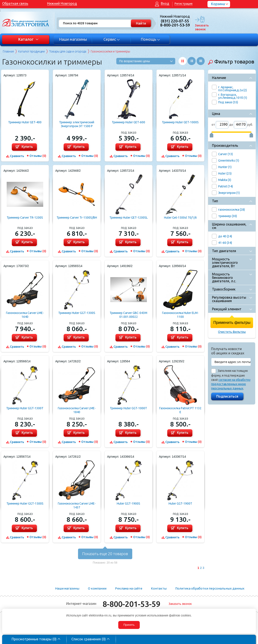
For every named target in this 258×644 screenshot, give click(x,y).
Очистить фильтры (232, 332)
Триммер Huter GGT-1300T (25, 408)
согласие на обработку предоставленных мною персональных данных (231, 384)
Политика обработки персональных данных (210, 588)
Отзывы (38, 156)
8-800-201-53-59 (131, 604)
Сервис (112, 39)
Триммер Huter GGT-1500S (25, 503)
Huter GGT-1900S (128, 503)
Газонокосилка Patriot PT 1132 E (180, 410)
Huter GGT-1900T (180, 503)
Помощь (150, 39)
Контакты (159, 588)
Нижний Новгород (62, 3)
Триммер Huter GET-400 (25, 122)
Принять (129, 625)
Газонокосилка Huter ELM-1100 (180, 315)
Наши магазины (73, 39)
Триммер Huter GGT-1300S (77, 313)
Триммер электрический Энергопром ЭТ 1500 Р (77, 124)
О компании (97, 588)
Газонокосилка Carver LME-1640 (25, 315)
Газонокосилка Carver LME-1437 (77, 505)
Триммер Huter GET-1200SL (129, 218)
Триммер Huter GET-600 (128, 122)
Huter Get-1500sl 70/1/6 (180, 218)
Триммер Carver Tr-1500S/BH (77, 218)
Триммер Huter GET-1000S (180, 122)
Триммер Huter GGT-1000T (128, 408)
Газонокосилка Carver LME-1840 (77, 410)
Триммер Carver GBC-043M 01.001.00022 (128, 315)
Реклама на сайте (129, 588)
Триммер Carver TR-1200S (25, 218)
